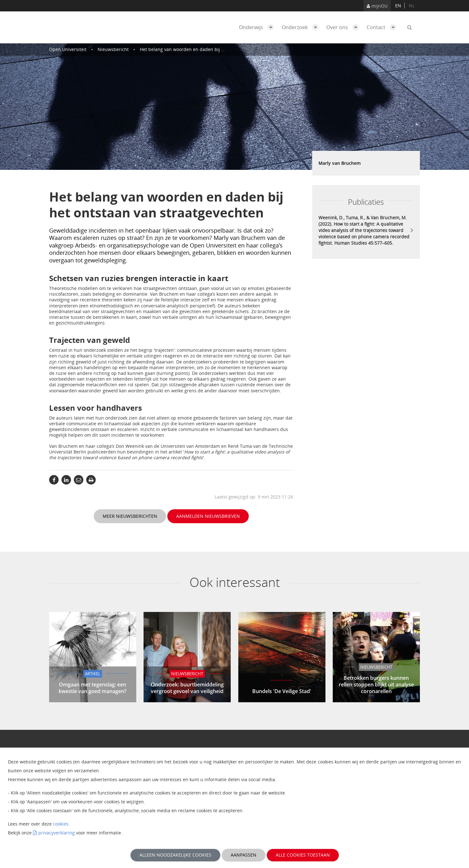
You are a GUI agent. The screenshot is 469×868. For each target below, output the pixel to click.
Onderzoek (302, 27)
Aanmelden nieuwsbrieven (208, 516)
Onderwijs (258, 27)
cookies (61, 824)
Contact (383, 27)
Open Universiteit (68, 49)
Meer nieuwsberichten (130, 516)
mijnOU (377, 6)
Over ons (344, 27)
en (398, 6)
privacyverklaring (57, 833)
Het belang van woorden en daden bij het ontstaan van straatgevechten (216, 49)
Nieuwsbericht (113, 49)
